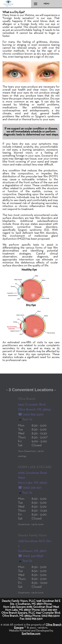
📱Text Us (25, 423)
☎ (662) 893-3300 (31, 418)
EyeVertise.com (31, 634)
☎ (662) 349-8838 (31, 559)
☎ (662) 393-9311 (30, 491)
